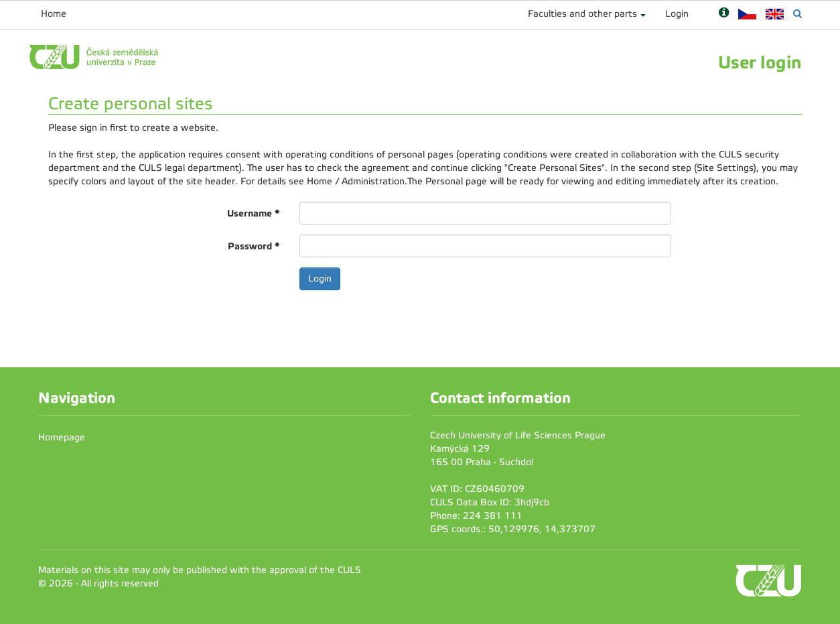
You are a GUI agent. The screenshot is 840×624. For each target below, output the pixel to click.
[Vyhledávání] (797, 14)
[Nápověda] (724, 14)
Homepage (62, 437)
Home (54, 14)
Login (677, 14)
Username (253, 213)
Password (254, 246)
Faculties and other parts (582, 14)
